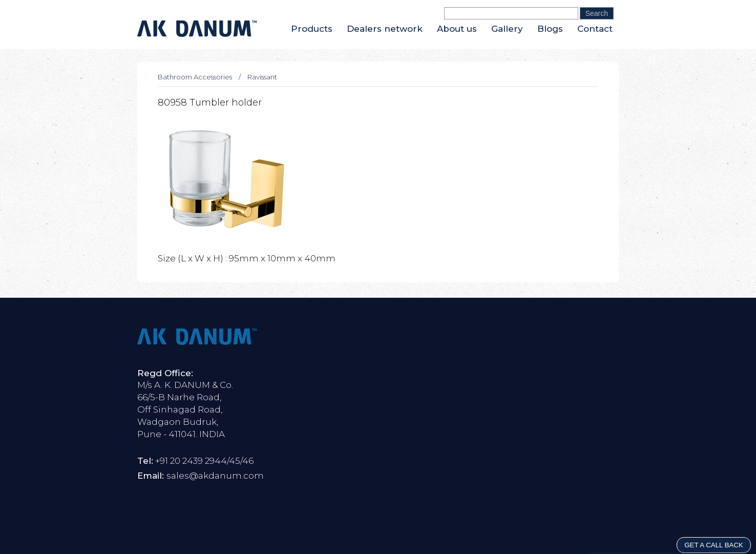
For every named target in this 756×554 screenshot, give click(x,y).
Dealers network (385, 29)
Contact (595, 29)
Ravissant (262, 77)
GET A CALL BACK (714, 545)
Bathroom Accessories (195, 77)
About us (457, 29)
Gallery (507, 29)
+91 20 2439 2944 (191, 461)
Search (597, 13)
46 (248, 461)
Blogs (550, 29)
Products (312, 29)
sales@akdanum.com (215, 476)
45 (235, 461)
